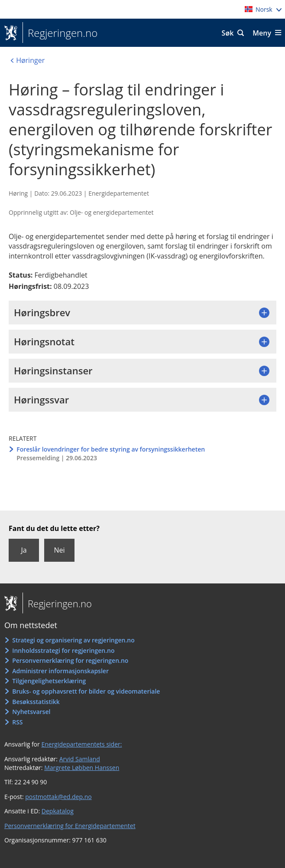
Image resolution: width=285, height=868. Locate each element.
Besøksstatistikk (36, 702)
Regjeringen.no (60, 33)
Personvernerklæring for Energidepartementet (70, 826)
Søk (228, 33)
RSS (17, 722)
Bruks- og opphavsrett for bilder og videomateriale (86, 691)
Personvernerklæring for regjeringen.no (70, 660)
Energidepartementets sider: (81, 744)
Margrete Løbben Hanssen (82, 768)
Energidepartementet (119, 193)
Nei (59, 550)
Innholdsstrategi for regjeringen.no (63, 650)
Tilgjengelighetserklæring (49, 681)
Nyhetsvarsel (31, 712)
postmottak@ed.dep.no (58, 797)
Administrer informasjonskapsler (60, 671)
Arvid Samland (80, 759)
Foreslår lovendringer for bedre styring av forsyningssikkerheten (111, 449)
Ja (24, 550)
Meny (262, 33)
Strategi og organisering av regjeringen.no (73, 640)
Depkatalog (58, 811)
